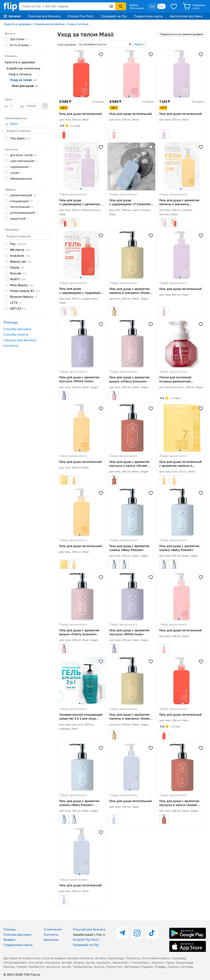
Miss (22, 285)
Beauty (21, 261)
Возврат (10, 940)
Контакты (11, 345)
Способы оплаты (16, 334)
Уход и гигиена (78, 24)
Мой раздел (137, 8)
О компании (53, 929)
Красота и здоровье (18, 24)
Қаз (152, 6)
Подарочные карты (148, 16)
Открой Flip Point (81, 16)
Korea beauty (25, 291)
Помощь (10, 929)
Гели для (25, 86)
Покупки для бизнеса (20, 340)
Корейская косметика (49, 24)
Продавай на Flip (114, 16)
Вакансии (51, 940)
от (12, 106)
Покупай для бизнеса (44, 16)
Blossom (24, 297)
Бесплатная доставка (186, 16)
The (20, 138)
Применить (45, 106)
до (31, 106)
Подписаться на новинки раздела (182, 34)
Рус (161, 6)
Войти (134, 5)
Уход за (23, 80)
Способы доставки (17, 329)
